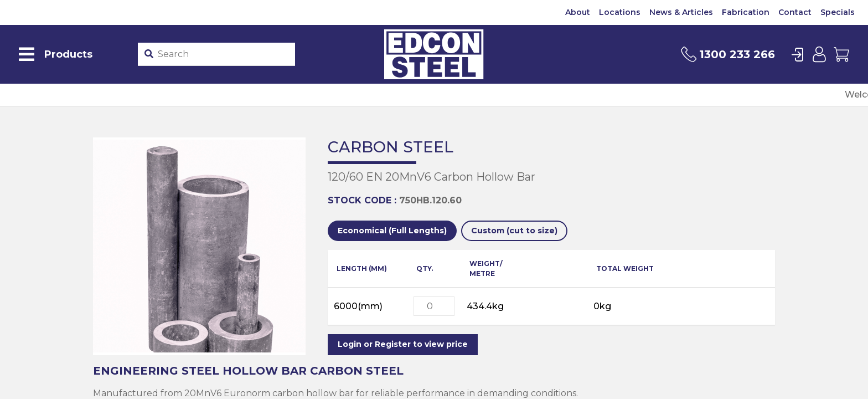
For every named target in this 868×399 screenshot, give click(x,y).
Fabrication (746, 12)
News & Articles (681, 12)
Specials (838, 12)
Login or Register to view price (403, 344)
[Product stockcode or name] (224, 54)
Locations (620, 12)
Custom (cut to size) (514, 231)
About (578, 12)
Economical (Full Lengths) (392, 231)
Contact (795, 12)
